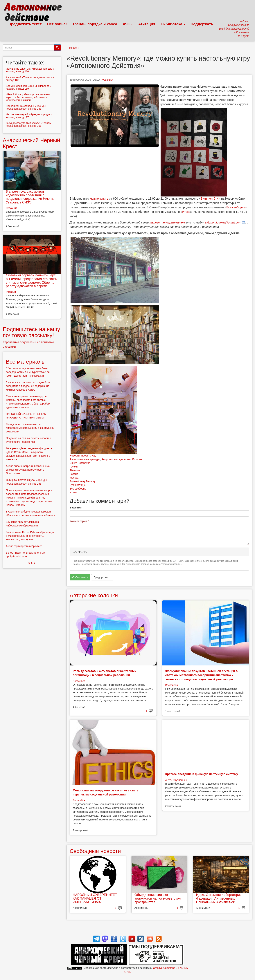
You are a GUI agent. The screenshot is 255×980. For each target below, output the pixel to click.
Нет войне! (57, 24)
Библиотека (173, 24)
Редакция (108, 80)
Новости (74, 48)
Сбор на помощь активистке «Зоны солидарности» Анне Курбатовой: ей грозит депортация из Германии (28, 372)
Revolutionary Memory (82, 481)
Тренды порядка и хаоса (95, 24)
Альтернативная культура (85, 459)
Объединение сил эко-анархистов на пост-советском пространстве (158, 898)
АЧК (128, 24)
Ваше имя (76, 508)
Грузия (74, 467)
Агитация (147, 24)
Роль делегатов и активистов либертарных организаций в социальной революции (30, 428)
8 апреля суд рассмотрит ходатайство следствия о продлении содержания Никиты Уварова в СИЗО (30, 197)
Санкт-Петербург (80, 463)
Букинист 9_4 (210, 199)
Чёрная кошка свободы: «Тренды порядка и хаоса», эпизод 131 (26, 107)
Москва (74, 478)
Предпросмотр (102, 577)
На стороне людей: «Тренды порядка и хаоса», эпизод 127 (29, 116)
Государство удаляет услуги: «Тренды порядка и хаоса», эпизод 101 (29, 124)
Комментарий (79, 521)
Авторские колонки (94, 595)
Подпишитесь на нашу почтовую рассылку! (31, 332)
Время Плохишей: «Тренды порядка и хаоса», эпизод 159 (29, 87)
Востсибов (79, 681)
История (137, 459)
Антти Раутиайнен (176, 780)
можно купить (99, 199)
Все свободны (236, 207)
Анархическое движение (116, 459)
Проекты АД (88, 456)
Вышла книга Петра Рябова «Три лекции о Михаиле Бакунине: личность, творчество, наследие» (30, 536)
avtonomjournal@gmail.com (223, 222)
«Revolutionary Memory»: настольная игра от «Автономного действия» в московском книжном (28, 97)
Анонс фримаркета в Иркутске (24, 546)
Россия (74, 474)
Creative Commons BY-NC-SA (170, 968)
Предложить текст (25, 24)
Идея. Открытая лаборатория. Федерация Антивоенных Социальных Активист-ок (219, 898)
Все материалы (26, 362)
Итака (186, 212)
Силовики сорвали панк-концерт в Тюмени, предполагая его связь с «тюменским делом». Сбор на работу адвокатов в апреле (31, 281)
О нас (127, 972)
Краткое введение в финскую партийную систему (202, 774)
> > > (32, 563)
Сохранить (80, 577)
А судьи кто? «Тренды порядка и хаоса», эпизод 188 (30, 79)
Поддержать (202, 24)
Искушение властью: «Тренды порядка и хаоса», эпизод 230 (30, 70)
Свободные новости (95, 851)
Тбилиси (75, 470)
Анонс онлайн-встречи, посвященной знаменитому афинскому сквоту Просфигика (28, 470)
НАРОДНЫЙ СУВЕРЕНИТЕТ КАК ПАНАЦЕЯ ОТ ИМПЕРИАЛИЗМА (95, 898)
